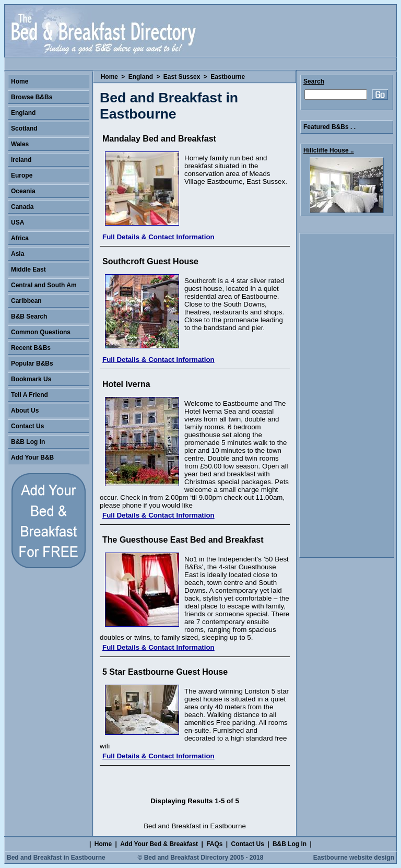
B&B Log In (28, 442)
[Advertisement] (347, 395)
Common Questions (41, 332)
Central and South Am (44, 285)
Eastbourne (228, 77)
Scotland (24, 128)
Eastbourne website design (354, 858)
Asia (17, 254)
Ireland (21, 160)
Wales (20, 144)
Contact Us (27, 426)
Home (109, 77)
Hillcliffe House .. (329, 150)
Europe (22, 175)
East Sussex (182, 77)
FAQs (214, 844)
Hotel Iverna (126, 384)
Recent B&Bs (31, 348)
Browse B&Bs (32, 97)
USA (17, 222)
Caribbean (26, 301)
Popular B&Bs (32, 363)
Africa (20, 238)
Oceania (23, 191)
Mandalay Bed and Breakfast (159, 139)
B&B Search (29, 316)
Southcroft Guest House (150, 261)
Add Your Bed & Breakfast (159, 844)
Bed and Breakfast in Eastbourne (56, 858)
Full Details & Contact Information (158, 237)
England (141, 77)
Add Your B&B (32, 458)
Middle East (28, 269)
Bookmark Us (31, 379)
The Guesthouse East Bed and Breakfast (183, 540)
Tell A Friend (30, 395)
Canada (22, 207)
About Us (25, 410)
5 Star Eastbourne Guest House (165, 672)
